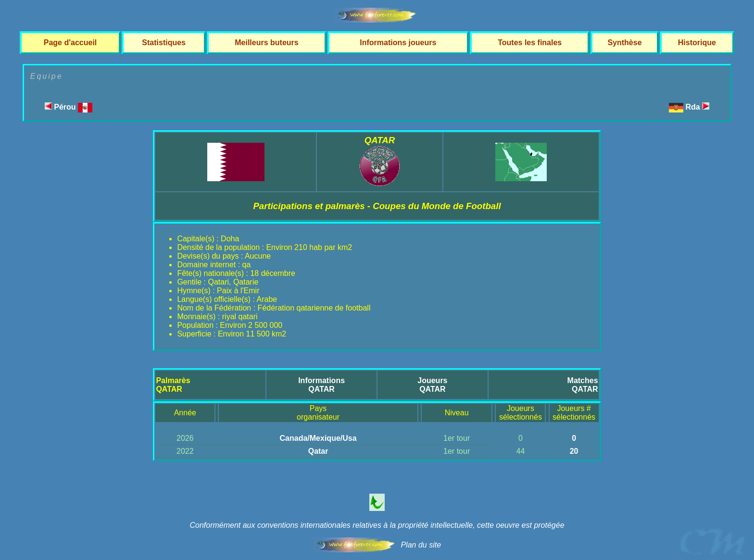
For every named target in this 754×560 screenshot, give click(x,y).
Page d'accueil (70, 43)
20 (574, 451)
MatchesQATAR (583, 385)
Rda (698, 107)
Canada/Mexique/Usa (318, 438)
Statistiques (164, 43)
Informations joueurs (398, 43)
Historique (697, 43)
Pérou (69, 107)
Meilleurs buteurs (266, 43)
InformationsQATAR (321, 385)
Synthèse (624, 43)
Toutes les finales (530, 43)
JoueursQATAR (432, 385)
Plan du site (421, 545)
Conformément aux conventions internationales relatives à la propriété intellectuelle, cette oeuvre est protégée (377, 525)
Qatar (318, 451)
